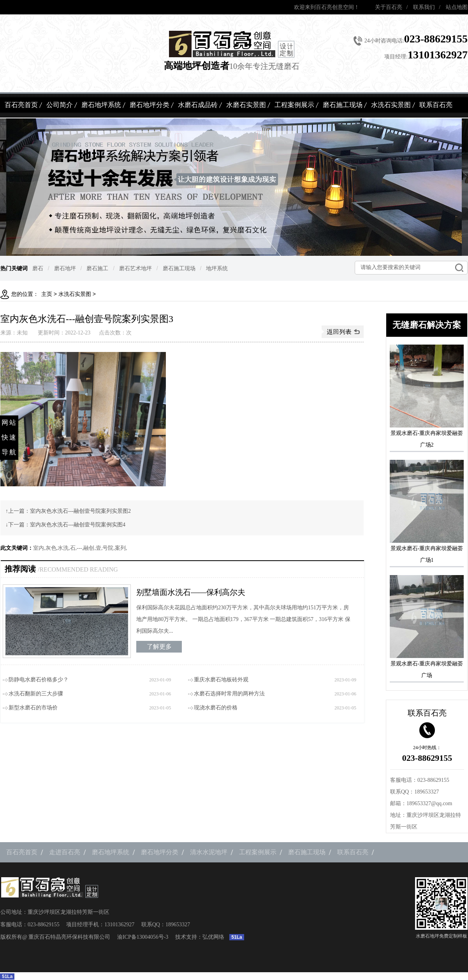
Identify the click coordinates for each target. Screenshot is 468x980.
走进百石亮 (65, 852)
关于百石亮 (389, 7)
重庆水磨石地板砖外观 (221, 680)
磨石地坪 (65, 268)
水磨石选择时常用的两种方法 (229, 694)
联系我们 (424, 7)
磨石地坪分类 (150, 105)
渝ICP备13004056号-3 (143, 937)
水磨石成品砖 (198, 105)
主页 (47, 294)
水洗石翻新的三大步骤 (36, 694)
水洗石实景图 (391, 105)
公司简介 (60, 105)
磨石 (38, 268)
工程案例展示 (294, 105)
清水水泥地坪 (209, 852)
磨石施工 (97, 268)
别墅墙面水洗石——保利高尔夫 (191, 592)
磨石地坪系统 (101, 105)
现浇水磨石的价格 (216, 708)
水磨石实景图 (246, 105)
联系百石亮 (436, 105)
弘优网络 (213, 937)
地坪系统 (217, 268)
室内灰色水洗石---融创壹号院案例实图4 (78, 525)
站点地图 (457, 7)
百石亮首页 (21, 105)
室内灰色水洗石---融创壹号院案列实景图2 (80, 511)
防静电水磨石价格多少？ (39, 680)
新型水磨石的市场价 (33, 708)
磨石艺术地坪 (135, 268)
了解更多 (159, 647)
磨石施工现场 (343, 105)
